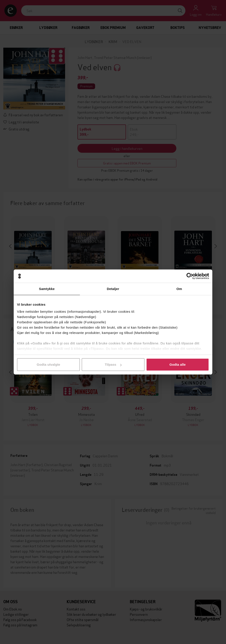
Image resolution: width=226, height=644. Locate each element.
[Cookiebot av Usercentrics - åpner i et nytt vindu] (190, 276)
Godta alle (178, 364)
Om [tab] (179, 289)
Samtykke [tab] (47, 289)
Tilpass (113, 364)
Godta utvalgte (48, 364)
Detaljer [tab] (113, 289)
